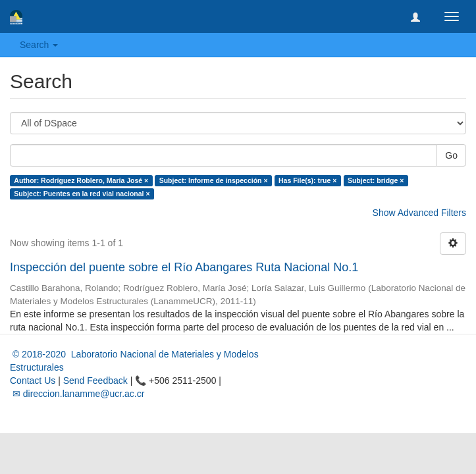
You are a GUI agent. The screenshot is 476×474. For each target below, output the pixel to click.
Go (451, 155)
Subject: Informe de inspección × (214, 180)
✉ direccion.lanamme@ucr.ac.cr (77, 394)
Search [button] (39, 45)
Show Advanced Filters (419, 213)
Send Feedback (95, 381)
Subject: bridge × (376, 180)
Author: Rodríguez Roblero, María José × (81, 180)
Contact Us (33, 381)
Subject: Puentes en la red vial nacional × (82, 194)
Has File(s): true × (307, 180)
